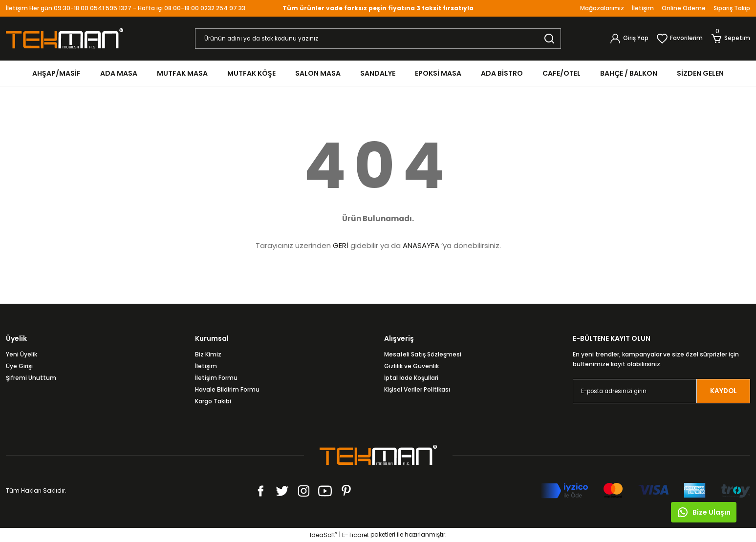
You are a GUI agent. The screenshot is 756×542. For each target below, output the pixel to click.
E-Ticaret (356, 535)
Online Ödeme (684, 8)
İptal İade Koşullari (411, 378)
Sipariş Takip (732, 8)
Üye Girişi (19, 366)
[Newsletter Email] (661, 391)
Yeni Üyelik (22, 354)
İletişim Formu (216, 378)
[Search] (378, 39)
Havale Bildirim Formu (227, 389)
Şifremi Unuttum (31, 378)
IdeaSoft (324, 535)
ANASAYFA (421, 245)
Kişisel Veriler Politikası (417, 389)
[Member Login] (629, 39)
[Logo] (65, 38)
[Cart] (730, 39)
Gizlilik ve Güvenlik (411, 366)
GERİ (341, 245)
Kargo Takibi (213, 401)
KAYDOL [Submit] (724, 391)
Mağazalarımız (602, 8)
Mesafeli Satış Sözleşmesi (423, 354)
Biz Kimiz (208, 354)
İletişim (643, 8)
